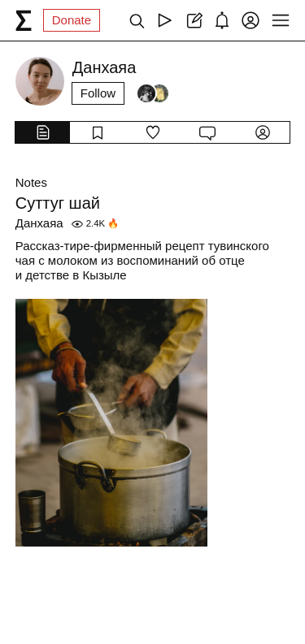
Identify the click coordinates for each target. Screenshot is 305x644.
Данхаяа (39, 223)
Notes (31, 182)
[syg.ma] (24, 20)
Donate (72, 20)
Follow (98, 93)
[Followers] (153, 93)
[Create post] (193, 20)
